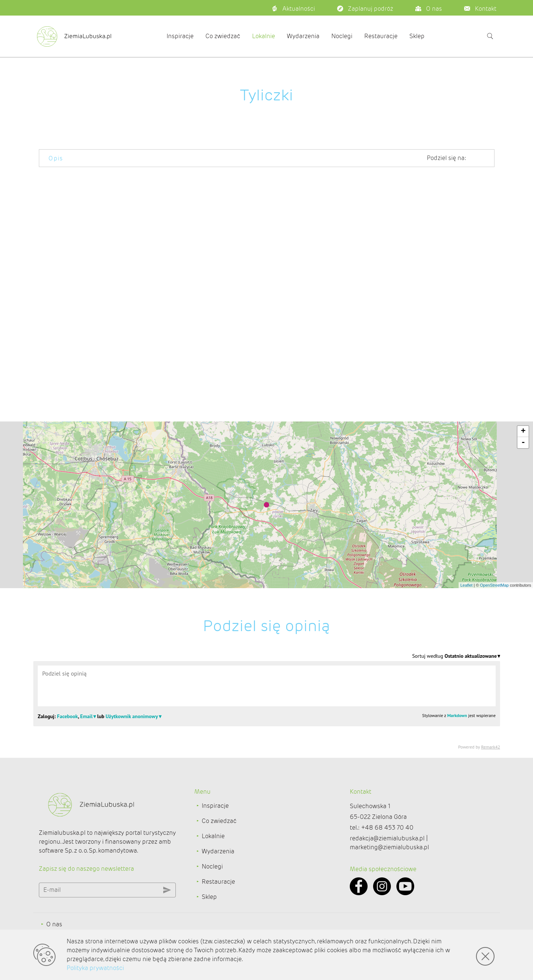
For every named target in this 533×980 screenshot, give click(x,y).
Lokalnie (264, 36)
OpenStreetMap (495, 585)
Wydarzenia (303, 36)
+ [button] (523, 431)
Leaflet (467, 585)
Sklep (417, 36)
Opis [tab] (56, 158)
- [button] (523, 443)
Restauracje (381, 36)
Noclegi (342, 36)
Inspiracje (180, 36)
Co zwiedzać (223, 36)
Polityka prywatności (95, 968)
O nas (54, 924)
